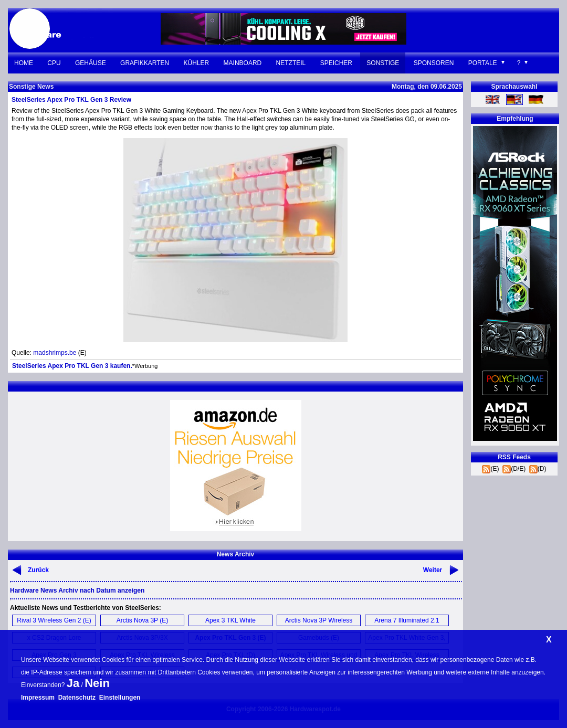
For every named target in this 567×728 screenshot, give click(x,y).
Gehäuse (91, 63)
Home (24, 63)
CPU (54, 63)
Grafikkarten (145, 63)
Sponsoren (434, 63)
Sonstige (383, 63)
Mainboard (243, 63)
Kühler (197, 63)
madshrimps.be (55, 353)
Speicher (336, 63)
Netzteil (291, 63)
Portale (483, 63)
